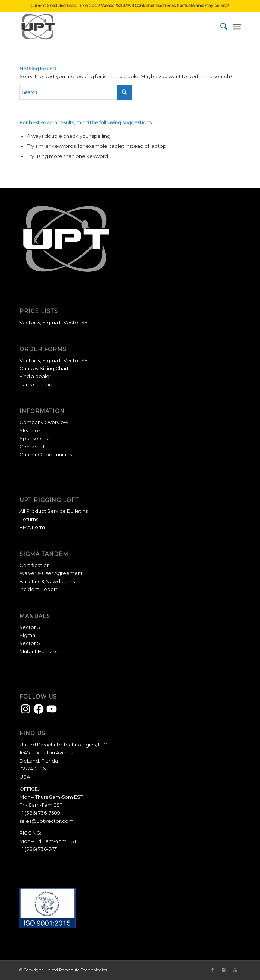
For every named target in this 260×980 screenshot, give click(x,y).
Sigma (27, 635)
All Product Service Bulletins (53, 511)
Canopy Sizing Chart (44, 368)
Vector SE (76, 322)
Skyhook (30, 430)
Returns (29, 519)
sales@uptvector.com (46, 821)
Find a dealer (35, 376)
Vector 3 (30, 322)
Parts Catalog (36, 384)
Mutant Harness (38, 651)
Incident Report (39, 589)
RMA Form (32, 527)
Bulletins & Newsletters (47, 581)
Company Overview (44, 422)
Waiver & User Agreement (51, 573)
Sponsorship (35, 438)
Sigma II (52, 322)
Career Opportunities (46, 454)
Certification (35, 565)
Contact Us (33, 447)
